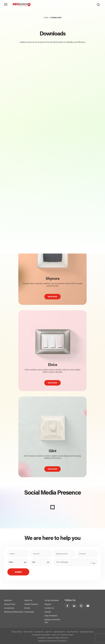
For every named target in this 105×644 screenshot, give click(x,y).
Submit (18, 572)
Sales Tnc (49, 632)
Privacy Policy (17, 632)
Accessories (9, 608)
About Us (28, 601)
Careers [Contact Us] (48, 612)
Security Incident (67, 635)
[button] (18, 562)
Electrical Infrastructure (14, 612)
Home (46, 18)
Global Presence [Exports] (31, 604)
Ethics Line (56, 635)
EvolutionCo (62, 641)
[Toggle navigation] (6, 4)
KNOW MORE (52, 297)
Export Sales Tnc (59, 632)
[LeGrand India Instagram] (81, 606)
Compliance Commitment (41, 635)
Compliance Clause (87, 632)
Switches (8, 601)
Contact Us (49, 608)
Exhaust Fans (10, 604)
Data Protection (51, 616)
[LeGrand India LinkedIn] (74, 606)
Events (27, 608)
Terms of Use (28, 632)
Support (48, 604)
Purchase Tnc (39, 632)
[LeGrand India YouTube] (88, 606)
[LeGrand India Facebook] (67, 606)
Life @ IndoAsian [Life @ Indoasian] (52, 601)
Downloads (29, 612)
